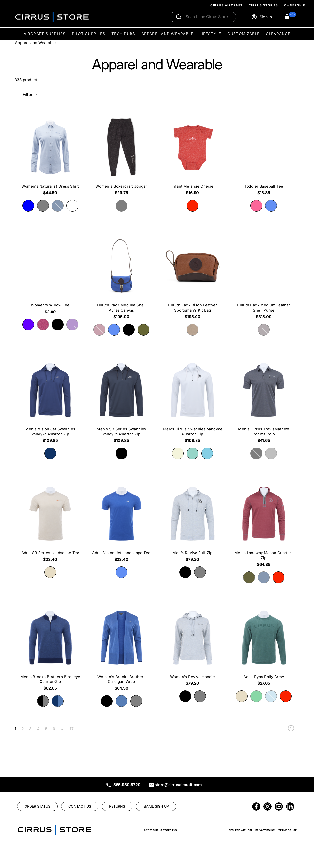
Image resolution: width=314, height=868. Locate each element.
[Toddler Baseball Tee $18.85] (264, 156)
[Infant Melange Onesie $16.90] (193, 156)
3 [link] (30, 729)
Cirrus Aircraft (227, 5)
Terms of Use (288, 830)
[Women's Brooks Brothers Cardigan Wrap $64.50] (121, 649)
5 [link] (46, 729)
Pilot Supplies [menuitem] (89, 34)
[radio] (28, 206)
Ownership (295, 5)
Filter (28, 94)
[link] (291, 729)
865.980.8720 (127, 785)
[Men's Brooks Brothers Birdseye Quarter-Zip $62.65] (50, 649)
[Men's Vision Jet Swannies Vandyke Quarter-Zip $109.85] (50, 402)
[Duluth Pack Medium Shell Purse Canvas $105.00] (121, 278)
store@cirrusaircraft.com (178, 785)
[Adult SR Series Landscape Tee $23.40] (50, 523)
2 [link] (22, 729)
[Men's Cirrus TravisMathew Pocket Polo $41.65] (264, 402)
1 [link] (15, 728)
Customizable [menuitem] (244, 34)
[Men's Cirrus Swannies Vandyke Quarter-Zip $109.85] (193, 402)
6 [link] (54, 729)
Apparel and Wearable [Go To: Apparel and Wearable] (35, 43)
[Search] (208, 17)
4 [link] (38, 729)
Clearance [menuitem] (278, 34)
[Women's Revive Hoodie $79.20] (193, 647)
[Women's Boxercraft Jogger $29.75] (121, 156)
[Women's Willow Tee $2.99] (50, 275)
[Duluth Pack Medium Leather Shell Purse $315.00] (264, 278)
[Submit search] (179, 17)
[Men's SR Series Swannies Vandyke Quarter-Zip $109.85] (121, 402)
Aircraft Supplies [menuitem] (45, 34)
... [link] (63, 728)
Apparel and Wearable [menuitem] (167, 34)
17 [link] (72, 729)
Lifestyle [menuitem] (210, 34)
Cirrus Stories (263, 5)
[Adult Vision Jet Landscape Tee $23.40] (121, 523)
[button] (290, 17)
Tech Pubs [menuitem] (123, 34)
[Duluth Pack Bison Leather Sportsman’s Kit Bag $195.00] (193, 278)
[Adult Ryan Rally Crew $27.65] (264, 647)
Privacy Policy (265, 830)
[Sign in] (262, 17)
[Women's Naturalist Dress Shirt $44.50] (50, 156)
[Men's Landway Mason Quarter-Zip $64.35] (264, 525)
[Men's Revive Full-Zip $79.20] (193, 523)
